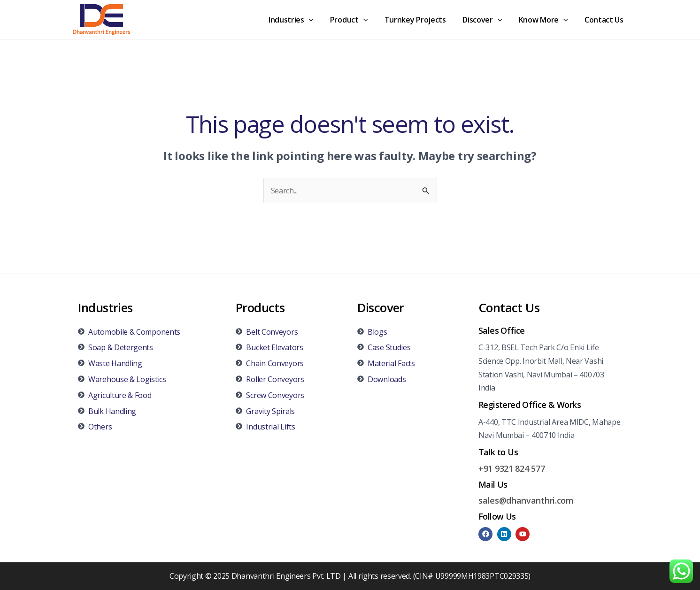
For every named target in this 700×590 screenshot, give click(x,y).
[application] (317, 20)
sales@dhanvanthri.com (526, 500)
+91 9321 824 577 (512, 468)
